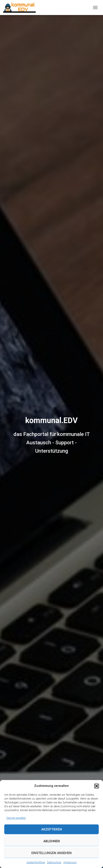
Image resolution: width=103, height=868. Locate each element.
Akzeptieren (52, 829)
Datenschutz (54, 862)
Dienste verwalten (16, 818)
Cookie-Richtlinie (36, 862)
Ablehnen (52, 841)
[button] (97, 786)
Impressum (70, 862)
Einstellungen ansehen (51, 853)
